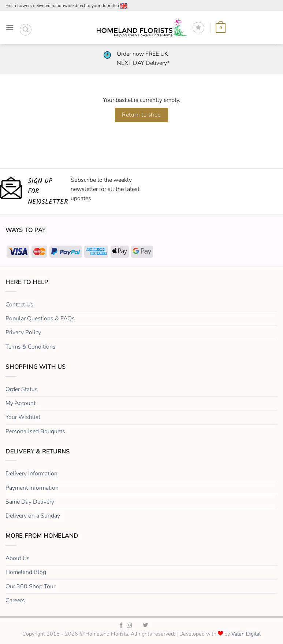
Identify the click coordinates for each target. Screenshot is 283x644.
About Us (18, 558)
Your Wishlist (23, 417)
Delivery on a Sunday (33, 516)
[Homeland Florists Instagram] (129, 626)
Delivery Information (31, 474)
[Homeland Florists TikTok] (138, 626)
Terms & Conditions (31, 347)
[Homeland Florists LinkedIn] (154, 626)
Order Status (22, 389)
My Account (21, 403)
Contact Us (19, 305)
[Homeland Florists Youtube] (162, 626)
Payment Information (32, 488)
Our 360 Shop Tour (30, 586)
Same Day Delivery (30, 502)
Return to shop (141, 115)
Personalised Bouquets (35, 431)
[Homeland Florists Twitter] (146, 626)
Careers (15, 600)
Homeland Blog (26, 572)
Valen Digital (246, 634)
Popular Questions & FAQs (40, 319)
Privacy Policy (23, 332)
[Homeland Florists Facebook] (121, 626)
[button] (10, 28)
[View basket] (221, 27)
